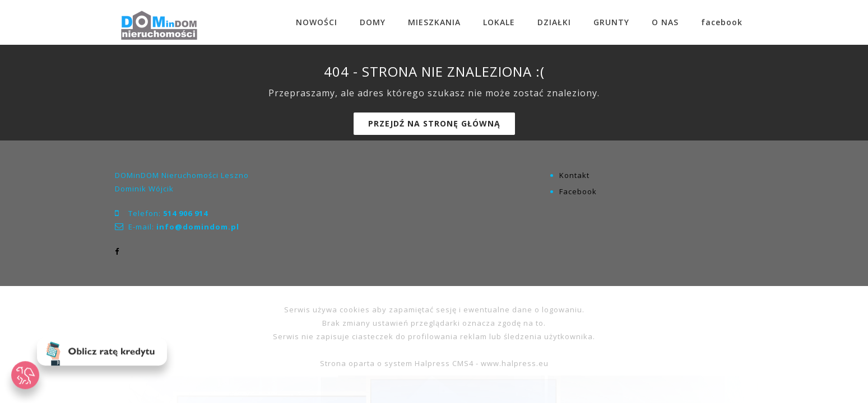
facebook (722, 22)
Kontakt (574, 175)
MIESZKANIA (434, 22)
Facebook (578, 191)
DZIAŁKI (554, 22)
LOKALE (499, 22)
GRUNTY (611, 22)
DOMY (373, 22)
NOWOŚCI (317, 22)
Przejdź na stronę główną (434, 123)
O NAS (665, 22)
